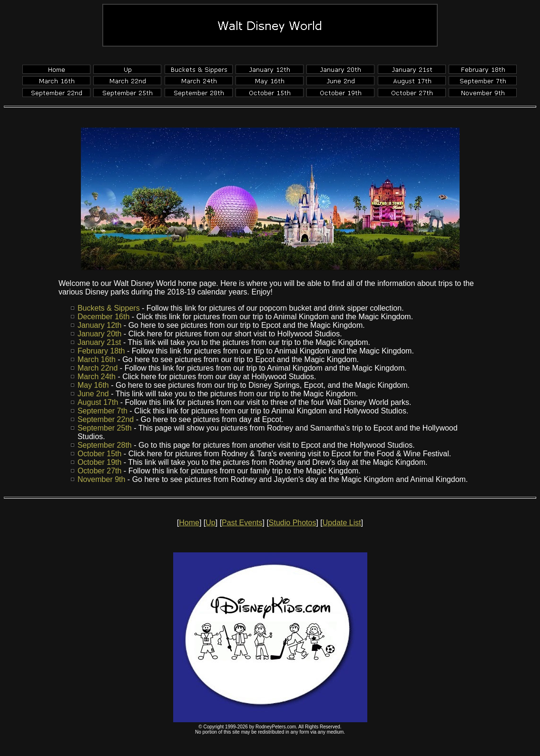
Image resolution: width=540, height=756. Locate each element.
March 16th (97, 359)
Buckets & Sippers (109, 308)
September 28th (105, 445)
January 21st (99, 342)
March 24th (97, 377)
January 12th (100, 325)
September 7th (103, 411)
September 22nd (106, 419)
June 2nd (93, 394)
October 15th (100, 454)
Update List (342, 523)
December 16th (103, 317)
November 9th (102, 479)
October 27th (100, 471)
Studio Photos (293, 523)
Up (210, 523)
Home (189, 523)
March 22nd (98, 368)
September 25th (105, 428)
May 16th (93, 385)
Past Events (242, 523)
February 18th (101, 351)
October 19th (100, 462)
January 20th (100, 334)
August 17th (98, 402)
